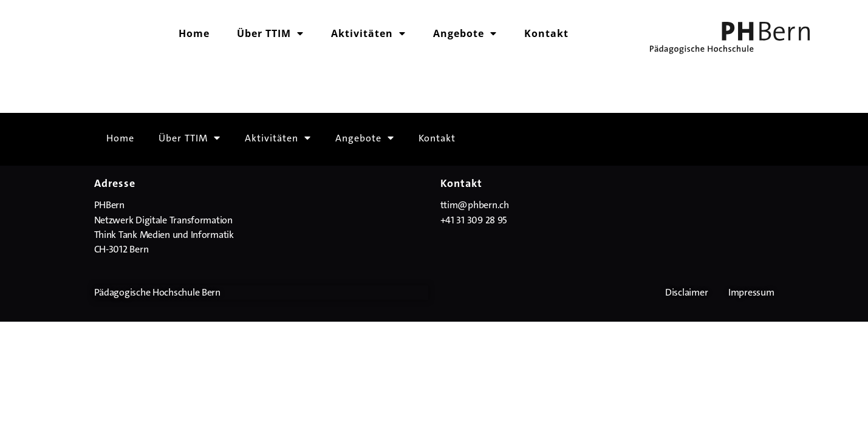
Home (194, 33)
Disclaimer (686, 292)
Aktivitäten (368, 33)
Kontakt (546, 33)
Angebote (465, 33)
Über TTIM (270, 33)
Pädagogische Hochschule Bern (157, 292)
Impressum (751, 292)
